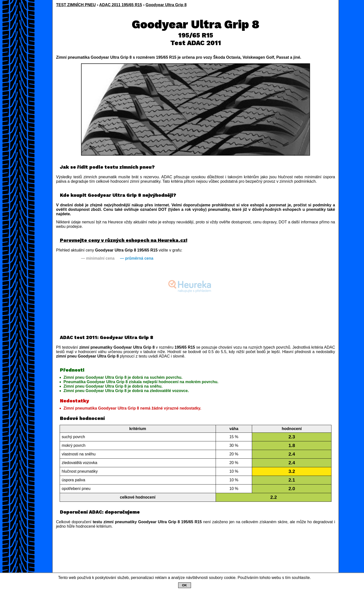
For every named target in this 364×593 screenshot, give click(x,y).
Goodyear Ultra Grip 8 (166, 5)
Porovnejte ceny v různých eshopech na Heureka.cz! (124, 240)
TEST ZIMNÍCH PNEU (76, 5)
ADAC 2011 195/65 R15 (121, 5)
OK (185, 585)
